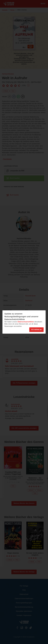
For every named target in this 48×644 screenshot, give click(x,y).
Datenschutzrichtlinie (26, 322)
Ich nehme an (36, 330)
